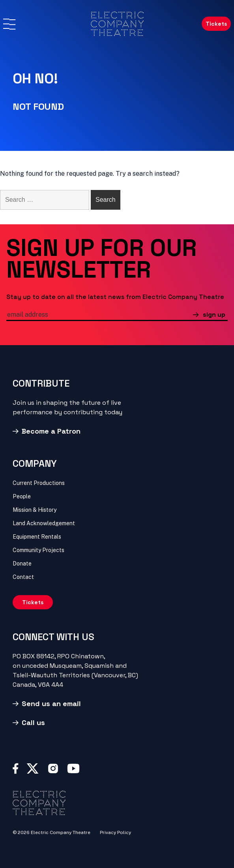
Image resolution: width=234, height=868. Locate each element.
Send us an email (51, 704)
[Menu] (9, 24)
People (22, 496)
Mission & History (35, 510)
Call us (33, 722)
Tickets (216, 24)
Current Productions (39, 483)
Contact (23, 577)
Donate (22, 564)
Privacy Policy (115, 832)
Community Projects (38, 550)
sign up (214, 315)
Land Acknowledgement (44, 523)
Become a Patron (51, 431)
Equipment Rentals (37, 537)
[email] (100, 315)
